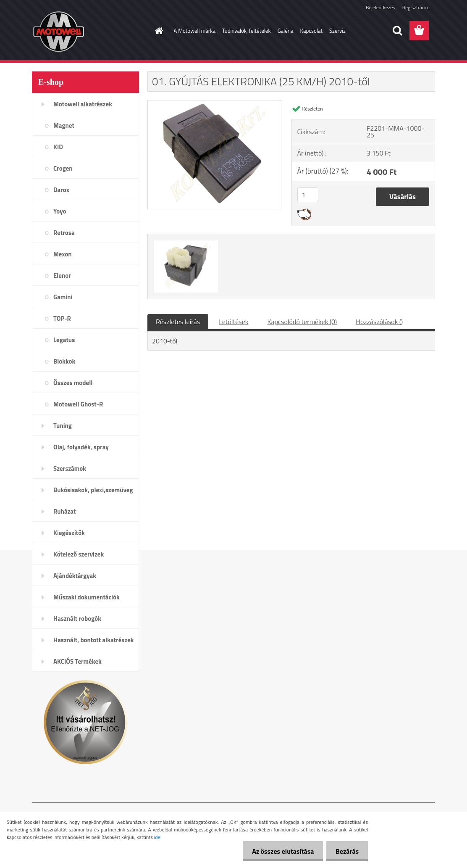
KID (58, 147)
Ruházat (65, 511)
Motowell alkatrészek (83, 104)
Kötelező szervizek (79, 554)
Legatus (64, 340)
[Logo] (90, 31)
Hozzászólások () (379, 322)
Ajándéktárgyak (75, 576)
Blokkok (64, 361)
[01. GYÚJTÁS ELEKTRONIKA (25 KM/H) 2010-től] (214, 104)
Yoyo (60, 211)
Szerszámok (70, 468)
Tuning (63, 426)
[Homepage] (158, 31)
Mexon (63, 254)
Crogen (63, 168)
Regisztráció (415, 7)
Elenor (62, 276)
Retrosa (64, 233)
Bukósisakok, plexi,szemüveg (93, 490)
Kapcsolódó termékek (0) (302, 322)
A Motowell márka (195, 31)
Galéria (286, 31)
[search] (397, 31)
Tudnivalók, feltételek (247, 31)
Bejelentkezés (380, 7)
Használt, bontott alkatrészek (94, 640)
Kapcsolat (311, 31)
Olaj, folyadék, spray (81, 447)
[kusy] (308, 195)
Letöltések (233, 322)
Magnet (64, 125)
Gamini (63, 297)
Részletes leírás (178, 322)
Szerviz (337, 31)
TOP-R (62, 318)
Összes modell (73, 383)
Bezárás (346, 851)
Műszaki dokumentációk (87, 597)
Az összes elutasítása (279, 851)
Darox (61, 190)
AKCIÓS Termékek (77, 661)
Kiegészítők (69, 533)
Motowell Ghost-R (78, 404)
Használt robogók (77, 619)
